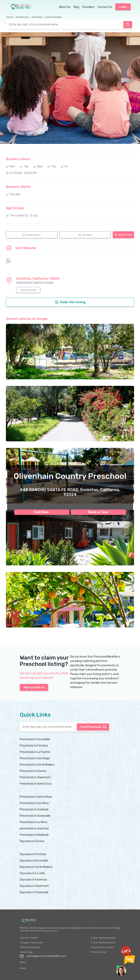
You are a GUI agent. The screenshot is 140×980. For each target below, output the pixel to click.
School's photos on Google (27, 319)
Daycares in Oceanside (34, 892)
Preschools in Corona (33, 771)
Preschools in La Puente (35, 752)
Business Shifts (18, 187)
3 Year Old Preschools (103, 943)
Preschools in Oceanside (35, 816)
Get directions (28, 290)
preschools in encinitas (34, 828)
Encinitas (37, 17)
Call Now (42, 512)
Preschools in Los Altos (34, 803)
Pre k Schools (98, 952)
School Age (26, 952)
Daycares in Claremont (34, 886)
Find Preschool (128, 24)
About (23, 968)
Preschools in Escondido (35, 739)
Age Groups (15, 208)
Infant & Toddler (29, 938)
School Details (54, 17)
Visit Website (21, 248)
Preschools (22, 17)
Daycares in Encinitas (33, 880)
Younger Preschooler (31, 943)
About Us (65, 7)
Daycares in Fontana (33, 854)
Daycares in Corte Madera (36, 867)
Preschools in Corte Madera (37, 765)
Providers (88, 7)
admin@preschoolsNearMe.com (43, 956)
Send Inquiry (32, 235)
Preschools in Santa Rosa (36, 797)
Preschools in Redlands (34, 835)
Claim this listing (70, 302)
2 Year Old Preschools (103, 938)
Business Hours (18, 159)
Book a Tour (98, 512)
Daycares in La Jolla (32, 873)
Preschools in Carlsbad (34, 809)
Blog (76, 7)
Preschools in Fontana (34, 746)
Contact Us (105, 7)
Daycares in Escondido (34, 861)
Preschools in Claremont (35, 777)
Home (10, 17)
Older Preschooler (30, 947)
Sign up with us (34, 687)
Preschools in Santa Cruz (36, 784)
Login (123, 7)
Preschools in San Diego (35, 758)
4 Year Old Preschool (102, 947)
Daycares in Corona (32, 841)
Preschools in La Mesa (33, 822)
